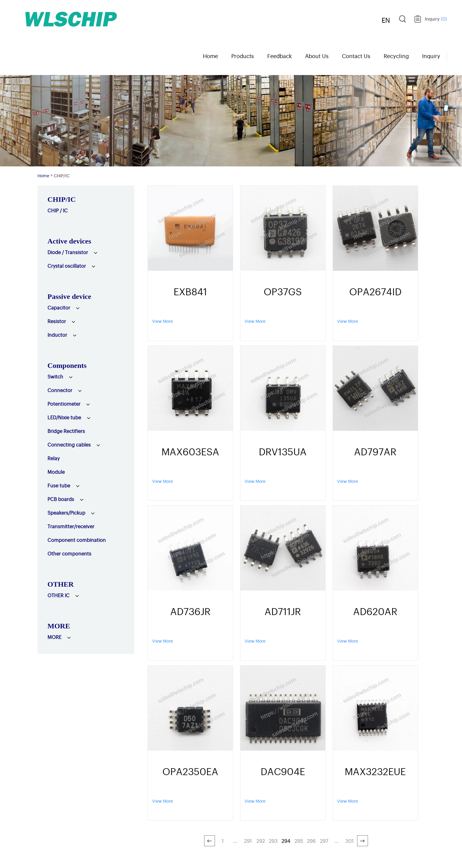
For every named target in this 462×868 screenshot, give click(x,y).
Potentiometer (64, 404)
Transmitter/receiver (71, 526)
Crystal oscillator (67, 266)
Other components (69, 553)
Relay (54, 458)
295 (299, 841)
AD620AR (375, 611)
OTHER (61, 584)
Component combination (77, 540)
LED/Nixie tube (64, 417)
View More (163, 321)
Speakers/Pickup (66, 513)
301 (349, 841)
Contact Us (356, 56)
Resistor (57, 321)
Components (67, 365)
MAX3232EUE (375, 771)
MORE (59, 626)
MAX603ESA (190, 451)
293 (273, 841)
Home (210, 56)
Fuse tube (59, 485)
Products (243, 56)
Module (56, 472)
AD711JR (283, 611)
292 (261, 841)
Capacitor (59, 307)
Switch (55, 376)
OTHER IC (59, 595)
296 (311, 841)
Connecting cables (69, 444)
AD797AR (375, 451)
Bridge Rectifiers (66, 431)
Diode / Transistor (68, 252)
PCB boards (61, 499)
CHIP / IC (58, 210)
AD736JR (190, 611)
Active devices (69, 241)
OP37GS (283, 291)
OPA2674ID (375, 291)
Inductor (57, 335)
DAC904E (283, 771)
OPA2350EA (190, 771)
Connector (60, 390)
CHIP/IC (62, 175)
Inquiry (436, 19)
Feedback (280, 56)
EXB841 (190, 291)
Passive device (69, 296)
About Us (317, 56)
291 (248, 841)
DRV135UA (283, 451)
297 (324, 841)
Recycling (396, 56)
